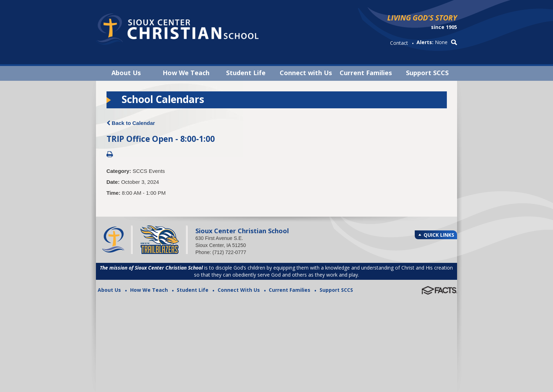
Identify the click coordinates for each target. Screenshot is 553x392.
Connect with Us (306, 73)
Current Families (366, 73)
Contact (399, 43)
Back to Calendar (131, 123)
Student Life (246, 73)
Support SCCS (427, 73)
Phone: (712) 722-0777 (221, 252)
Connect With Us (239, 290)
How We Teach (186, 73)
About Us (126, 73)
